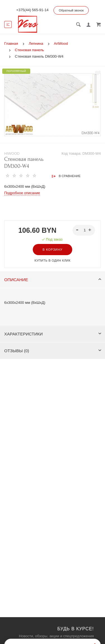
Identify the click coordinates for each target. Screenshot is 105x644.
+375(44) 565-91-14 (32, 10)
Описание (53, 280)
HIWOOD (12, 153)
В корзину (53, 250)
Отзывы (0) (53, 351)
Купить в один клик (52, 260)
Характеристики (53, 334)
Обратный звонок (71, 10)
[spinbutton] (84, 230)
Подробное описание (22, 193)
